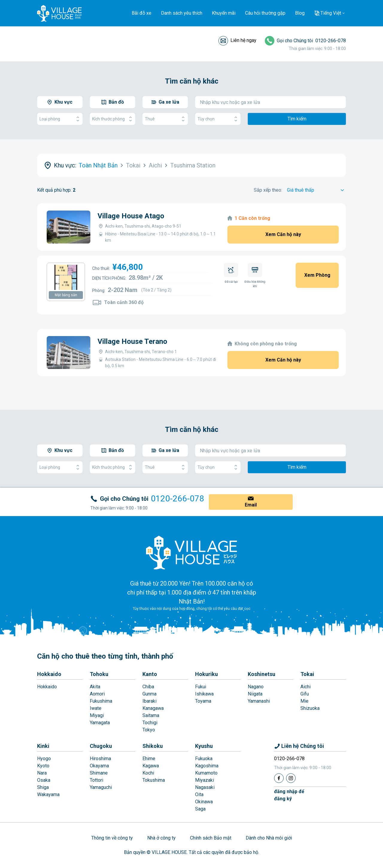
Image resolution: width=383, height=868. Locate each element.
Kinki (43, 746)
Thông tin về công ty (112, 838)
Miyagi (97, 715)
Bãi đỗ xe (142, 13)
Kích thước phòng (113, 119)
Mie (304, 701)
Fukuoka (204, 759)
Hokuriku (206, 674)
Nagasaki (205, 787)
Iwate (96, 708)
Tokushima (154, 780)
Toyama (203, 701)
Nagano (256, 687)
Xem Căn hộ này (283, 234)
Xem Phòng (317, 275)
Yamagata (100, 723)
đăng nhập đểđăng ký (289, 795)
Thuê (165, 119)
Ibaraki (149, 701)
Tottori (96, 780)
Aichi (306, 687)
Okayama (99, 766)
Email (251, 505)
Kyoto (43, 766)
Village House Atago (131, 216)
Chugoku (101, 746)
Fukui (201, 687)
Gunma (149, 694)
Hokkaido (49, 674)
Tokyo (149, 730)
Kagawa (151, 766)
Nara (42, 773)
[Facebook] (279, 778)
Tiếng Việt (331, 13)
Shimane (99, 773)
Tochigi (150, 723)
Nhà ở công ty (161, 838)
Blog (300, 13)
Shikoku (153, 746)
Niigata (255, 694)
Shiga (43, 787)
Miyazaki (205, 780)
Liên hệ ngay (243, 40)
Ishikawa (204, 694)
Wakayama (48, 794)
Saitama (151, 715)
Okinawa (204, 802)
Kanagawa (153, 708)
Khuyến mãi (224, 13)
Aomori (97, 694)
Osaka (44, 780)
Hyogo (44, 759)
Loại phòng (60, 119)
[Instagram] (291, 778)
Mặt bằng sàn (66, 295)
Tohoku (99, 674)
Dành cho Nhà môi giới (269, 838)
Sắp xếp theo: (268, 190)
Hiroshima (100, 759)
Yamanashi (259, 701)
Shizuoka (310, 708)
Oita (199, 794)
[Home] (191, 552)
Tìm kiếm (297, 119)
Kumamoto (206, 773)
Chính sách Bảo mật (211, 838)
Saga (200, 809)
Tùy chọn (218, 119)
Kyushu (204, 746)
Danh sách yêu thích (182, 13)
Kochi (148, 773)
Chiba (148, 687)
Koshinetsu (262, 674)
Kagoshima (207, 766)
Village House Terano (132, 341)
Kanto (150, 674)
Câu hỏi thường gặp (265, 13)
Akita (95, 687)
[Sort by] (316, 190)
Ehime (149, 759)
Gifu (305, 694)
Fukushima (101, 701)
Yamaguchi (101, 787)
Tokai (307, 674)
